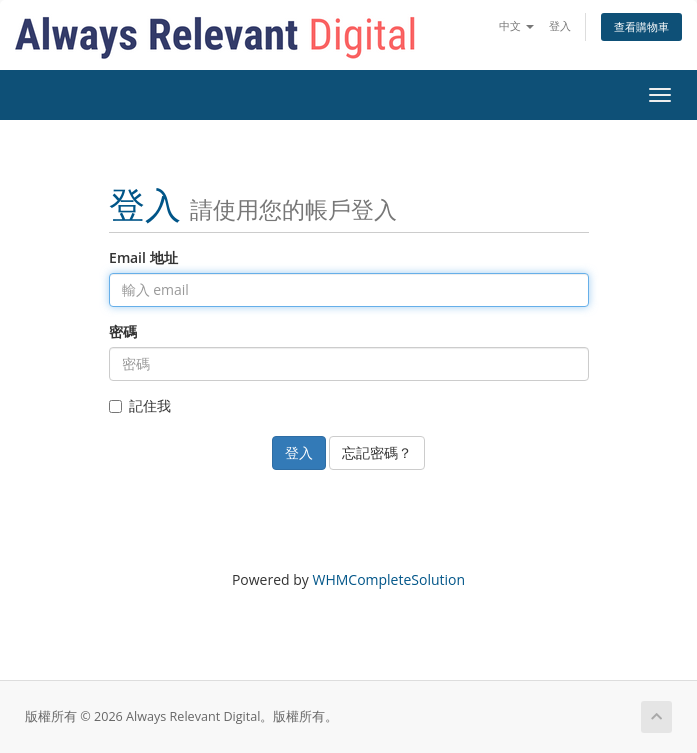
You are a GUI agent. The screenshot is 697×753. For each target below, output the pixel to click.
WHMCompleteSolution (388, 579)
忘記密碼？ (377, 452)
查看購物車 (641, 26)
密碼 (123, 331)
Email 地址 (143, 257)
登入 (560, 25)
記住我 (140, 405)
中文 (516, 25)
